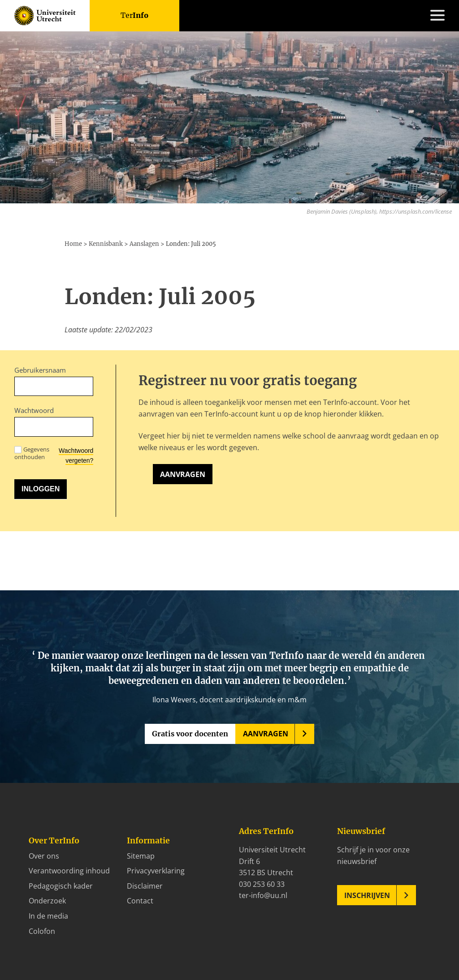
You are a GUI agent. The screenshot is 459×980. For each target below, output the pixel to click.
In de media (48, 916)
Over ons (44, 856)
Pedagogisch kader (61, 886)
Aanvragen (183, 474)
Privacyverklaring (156, 871)
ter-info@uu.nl (263, 895)
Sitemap (141, 856)
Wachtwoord (34, 410)
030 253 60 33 (262, 884)
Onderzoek (47, 901)
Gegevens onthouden (32, 453)
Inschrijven (367, 895)
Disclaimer (145, 886)
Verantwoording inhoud (69, 871)
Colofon (42, 931)
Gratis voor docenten (190, 734)
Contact (140, 901)
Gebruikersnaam (40, 370)
